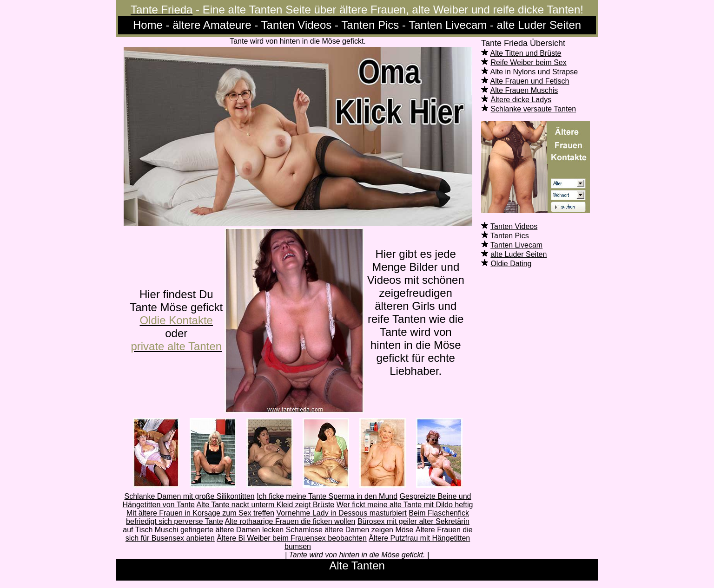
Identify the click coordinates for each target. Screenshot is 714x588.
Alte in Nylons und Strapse (534, 72)
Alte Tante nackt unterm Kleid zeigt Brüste (265, 505)
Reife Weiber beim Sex (528, 62)
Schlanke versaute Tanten (533, 109)
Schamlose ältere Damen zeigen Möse (350, 530)
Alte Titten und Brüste (526, 53)
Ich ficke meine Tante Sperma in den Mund (327, 496)
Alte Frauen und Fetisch (530, 81)
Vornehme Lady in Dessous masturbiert (342, 513)
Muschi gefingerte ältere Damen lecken (219, 530)
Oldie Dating (511, 264)
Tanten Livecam (516, 245)
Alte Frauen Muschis (524, 90)
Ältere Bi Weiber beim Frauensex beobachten (292, 538)
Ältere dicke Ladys (521, 100)
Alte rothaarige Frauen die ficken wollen (290, 521)
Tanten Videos (514, 226)
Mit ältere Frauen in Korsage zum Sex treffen (200, 513)
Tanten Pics (510, 236)
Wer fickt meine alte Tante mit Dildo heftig (405, 505)
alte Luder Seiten (519, 254)
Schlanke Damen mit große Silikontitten (190, 496)
